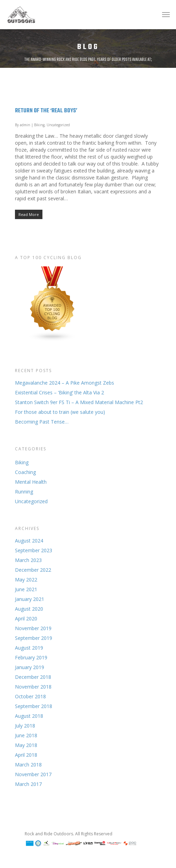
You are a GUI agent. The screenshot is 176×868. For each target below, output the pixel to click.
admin (25, 125)
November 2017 (33, 774)
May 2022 (26, 580)
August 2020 (29, 609)
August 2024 (29, 541)
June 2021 (26, 589)
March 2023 (28, 560)
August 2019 (29, 648)
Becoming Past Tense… (42, 422)
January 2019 (30, 667)
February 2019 (31, 657)
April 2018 (26, 755)
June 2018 (26, 735)
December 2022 (33, 570)
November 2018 (33, 687)
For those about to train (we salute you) (60, 412)
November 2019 (33, 628)
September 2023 (34, 550)
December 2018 (33, 677)
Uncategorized (58, 125)
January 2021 (30, 599)
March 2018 (28, 765)
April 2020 (26, 618)
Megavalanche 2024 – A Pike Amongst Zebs (65, 383)
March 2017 (28, 784)
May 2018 (26, 745)
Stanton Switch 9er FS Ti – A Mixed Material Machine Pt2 (79, 402)
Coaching (25, 472)
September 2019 (34, 638)
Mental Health (31, 482)
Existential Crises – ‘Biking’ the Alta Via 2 (59, 392)
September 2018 (34, 706)
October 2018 (30, 696)
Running (24, 492)
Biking (39, 125)
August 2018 (29, 716)
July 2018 (25, 726)
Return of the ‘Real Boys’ (46, 111)
